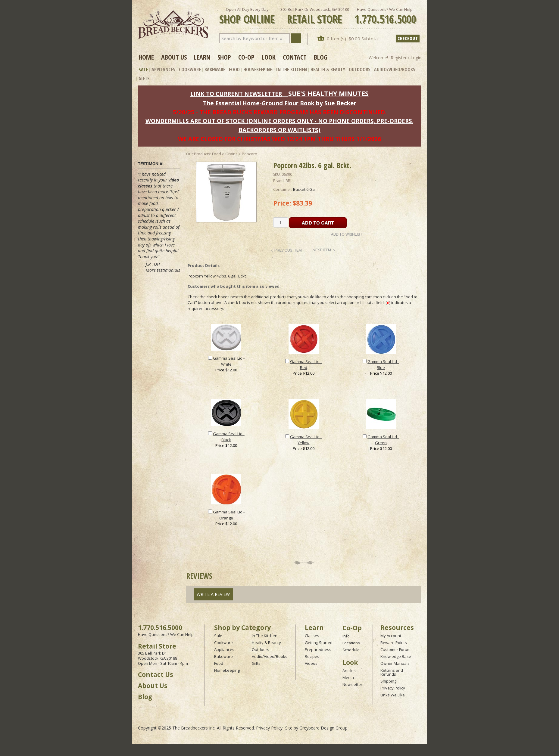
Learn (202, 57)
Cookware (190, 70)
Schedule (351, 650)
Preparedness (318, 649)
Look (269, 57)
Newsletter (352, 684)
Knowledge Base (396, 656)
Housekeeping (258, 70)
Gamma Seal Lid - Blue (383, 364)
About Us (174, 57)
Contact (295, 57)
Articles (349, 671)
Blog (321, 57)
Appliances (163, 70)
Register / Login (406, 58)
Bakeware (215, 70)
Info (346, 636)
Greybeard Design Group (323, 728)
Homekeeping (227, 670)
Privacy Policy (393, 688)
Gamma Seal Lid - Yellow (306, 440)
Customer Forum (395, 649)
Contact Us (156, 674)
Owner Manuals (395, 663)
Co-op (246, 57)
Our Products (198, 154)
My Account (391, 636)
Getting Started (319, 643)
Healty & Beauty (266, 643)
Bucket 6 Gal (304, 189)
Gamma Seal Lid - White (229, 361)
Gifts (144, 79)
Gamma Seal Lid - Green (383, 440)
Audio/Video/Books (395, 70)
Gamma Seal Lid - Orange (229, 515)
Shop (224, 57)
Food (234, 70)
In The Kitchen (292, 70)
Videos (311, 663)
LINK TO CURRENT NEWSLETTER (236, 94)
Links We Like (393, 695)
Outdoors (360, 70)
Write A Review (213, 594)
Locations (351, 643)
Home (146, 57)
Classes (312, 636)
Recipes (312, 656)
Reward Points (394, 643)
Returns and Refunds (392, 672)
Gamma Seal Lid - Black (229, 437)
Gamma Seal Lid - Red (306, 364)
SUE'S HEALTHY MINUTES (328, 93)
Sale (143, 70)
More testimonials (163, 270)
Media (348, 677)
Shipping (388, 681)
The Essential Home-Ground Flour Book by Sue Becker (280, 103)
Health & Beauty (328, 70)
